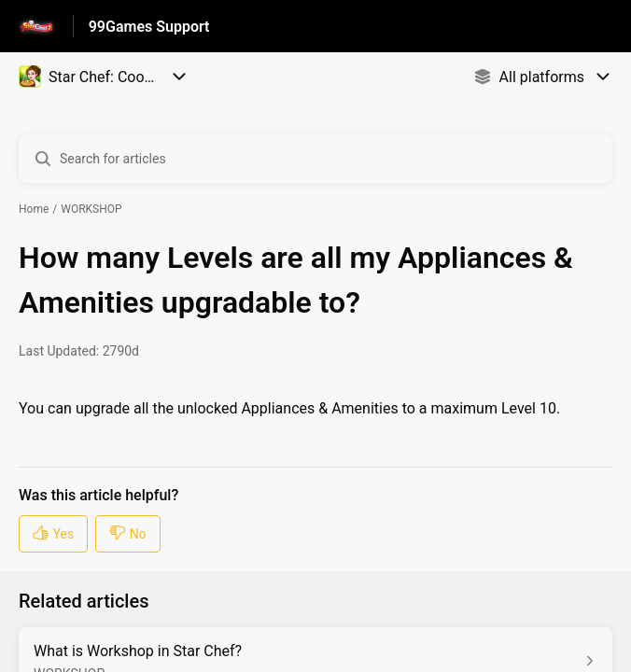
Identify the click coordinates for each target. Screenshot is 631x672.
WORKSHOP (91, 209)
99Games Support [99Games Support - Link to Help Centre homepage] (149, 27)
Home (34, 209)
